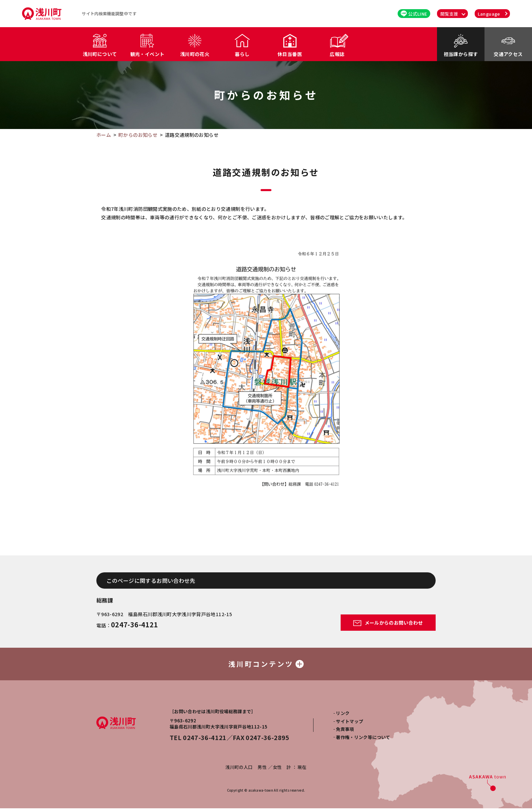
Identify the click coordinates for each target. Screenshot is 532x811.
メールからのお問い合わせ (388, 623)
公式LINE (414, 14)
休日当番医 (290, 54)
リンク (343, 716)
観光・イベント (147, 54)
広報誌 (337, 54)
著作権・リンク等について (363, 740)
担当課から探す (461, 54)
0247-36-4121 (134, 624)
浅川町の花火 (195, 54)
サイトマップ (349, 724)
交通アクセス (508, 54)
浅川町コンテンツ (266, 665)
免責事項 (345, 732)
